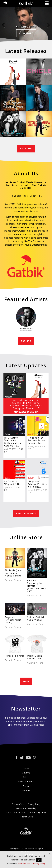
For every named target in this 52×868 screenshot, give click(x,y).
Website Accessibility (26, 808)
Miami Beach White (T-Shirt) (36, 657)
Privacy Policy (34, 804)
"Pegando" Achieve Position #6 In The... (37, 484)
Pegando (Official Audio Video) (13, 620)
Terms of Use (18, 804)
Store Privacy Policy (37, 812)
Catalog (26, 773)
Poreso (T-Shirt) (14, 656)
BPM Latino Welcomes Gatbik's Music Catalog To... (13, 442)
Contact (26, 791)
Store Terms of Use (15, 812)
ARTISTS (26, 341)
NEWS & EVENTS (26, 514)
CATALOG (26, 149)
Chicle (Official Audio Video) (35, 619)
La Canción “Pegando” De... (13, 483)
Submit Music (27, 817)
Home (26, 768)
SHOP (26, 681)
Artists (26, 777)
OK (39, 860)
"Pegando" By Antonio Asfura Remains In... (37, 440)
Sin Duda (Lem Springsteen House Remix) (13, 573)
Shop (26, 786)
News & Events (26, 782)
